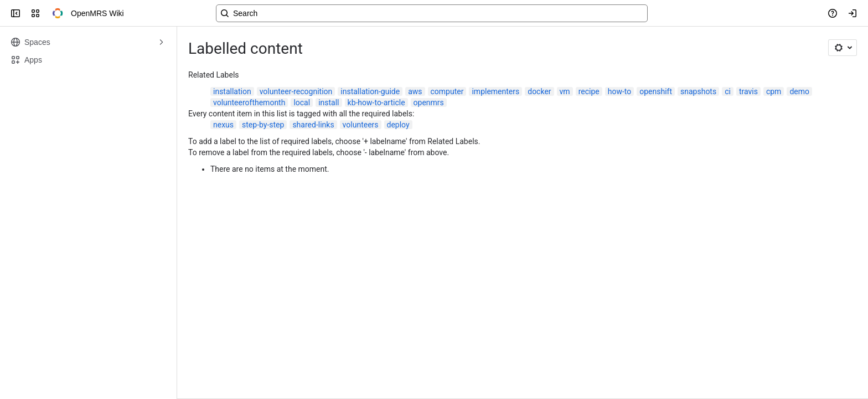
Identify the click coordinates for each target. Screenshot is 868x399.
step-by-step (263, 125)
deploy (398, 125)
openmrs (429, 103)
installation (232, 91)
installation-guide (370, 91)
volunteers (361, 125)
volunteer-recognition (296, 91)
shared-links (313, 125)
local (302, 103)
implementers (495, 91)
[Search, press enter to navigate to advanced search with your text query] (432, 13)
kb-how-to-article (376, 103)
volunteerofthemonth (249, 103)
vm (565, 91)
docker (539, 91)
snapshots (698, 91)
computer (447, 91)
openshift (656, 91)
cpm (774, 91)
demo (799, 91)
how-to (620, 91)
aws (415, 91)
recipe (589, 91)
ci (728, 91)
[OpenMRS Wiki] (58, 13)
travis (748, 91)
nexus (223, 125)
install (329, 103)
